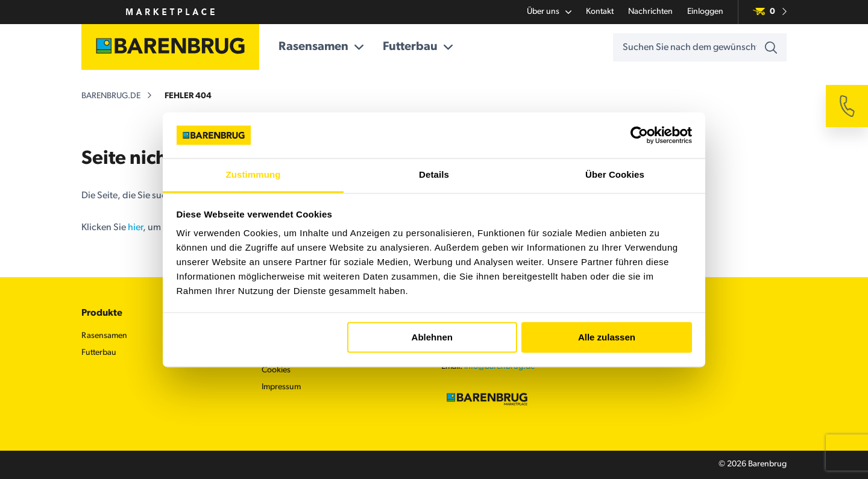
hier (135, 228)
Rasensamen (321, 47)
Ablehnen (432, 337)
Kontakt (600, 12)
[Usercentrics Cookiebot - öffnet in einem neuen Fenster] (639, 135)
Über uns (549, 12)
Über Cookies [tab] (615, 175)
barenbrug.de (111, 96)
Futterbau (418, 47)
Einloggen (705, 12)
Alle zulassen (607, 337)
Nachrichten (650, 12)
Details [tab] (434, 175)
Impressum (281, 387)
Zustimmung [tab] (253, 175)
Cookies (276, 370)
